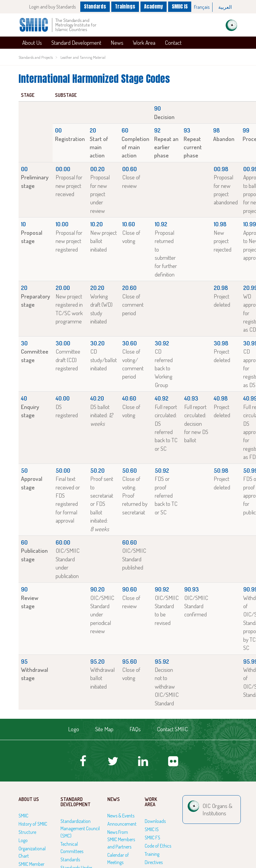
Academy (154, 6)
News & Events (121, 816)
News (117, 42)
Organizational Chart (32, 852)
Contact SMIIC (172, 729)
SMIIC (23, 816)
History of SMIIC (33, 824)
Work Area (144, 42)
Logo (74, 729)
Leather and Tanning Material (83, 57)
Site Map (104, 729)
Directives (154, 862)
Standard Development (76, 42)
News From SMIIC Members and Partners (121, 839)
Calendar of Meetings (118, 859)
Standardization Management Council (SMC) (80, 828)
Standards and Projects (36, 57)
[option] (202, 7)
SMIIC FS (152, 838)
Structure (27, 832)
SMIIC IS (180, 6)
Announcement (122, 824)
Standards (95, 6)
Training (152, 854)
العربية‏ (225, 7)
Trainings (125, 6)
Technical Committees (72, 848)
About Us (32, 42)
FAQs (135, 729)
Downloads (155, 821)
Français (202, 7)
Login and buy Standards (52, 7)
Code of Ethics (158, 846)
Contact (173, 42)
